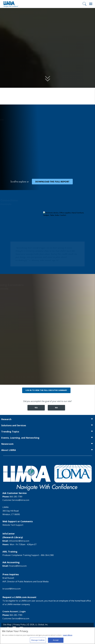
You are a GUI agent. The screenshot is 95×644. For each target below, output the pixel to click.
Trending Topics (10, 432)
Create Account (10, 611)
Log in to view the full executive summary (46, 390)
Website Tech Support (13, 525)
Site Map (7, 625)
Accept (56, 640)
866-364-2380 (47, 555)
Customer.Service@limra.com (16, 500)
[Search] (84, 4)
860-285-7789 (16, 497)
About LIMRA (9, 450)
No (56, 408)
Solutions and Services (14, 425)
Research (6, 419)
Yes (36, 408)
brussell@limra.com (12, 589)
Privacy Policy (20, 625)
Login (23, 611)
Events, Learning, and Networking (20, 438)
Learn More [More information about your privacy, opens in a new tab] (68, 635)
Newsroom (7, 444)
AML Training (10, 552)
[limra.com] (11, 4)
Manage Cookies (38, 640)
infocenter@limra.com (19, 541)
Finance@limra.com (18, 566)
